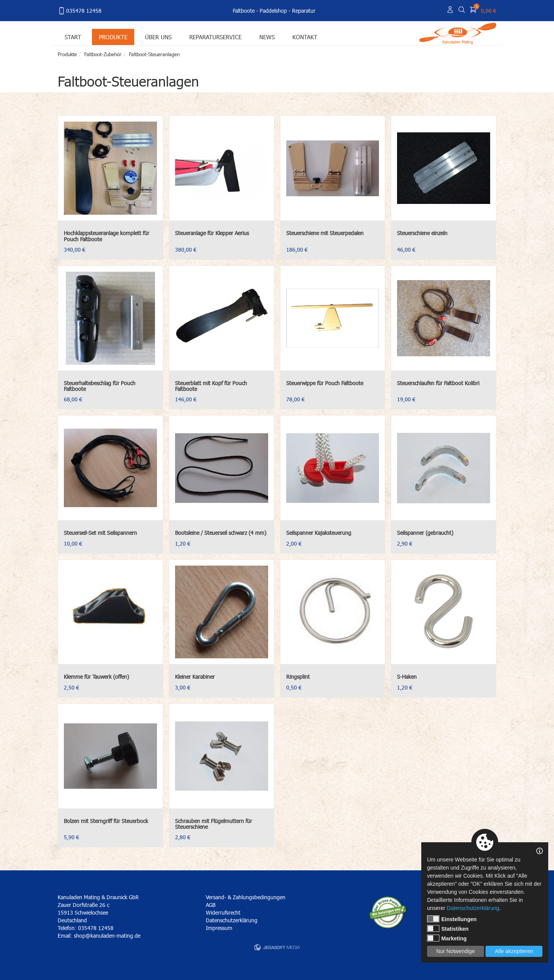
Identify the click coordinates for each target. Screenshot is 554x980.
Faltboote (244, 11)
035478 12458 (80, 11)
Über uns (158, 37)
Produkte (113, 37)
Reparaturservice (215, 37)
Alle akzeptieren (514, 951)
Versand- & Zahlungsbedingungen (246, 897)
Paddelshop (273, 11)
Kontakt (305, 37)
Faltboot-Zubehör (103, 54)
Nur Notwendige (456, 951)
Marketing (447, 938)
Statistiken (448, 928)
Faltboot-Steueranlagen (154, 54)
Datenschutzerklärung (232, 920)
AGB (211, 905)
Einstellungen (452, 919)
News (267, 37)
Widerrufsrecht (223, 912)
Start (73, 37)
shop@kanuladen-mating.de (107, 936)
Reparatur (304, 11)
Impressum (219, 928)
